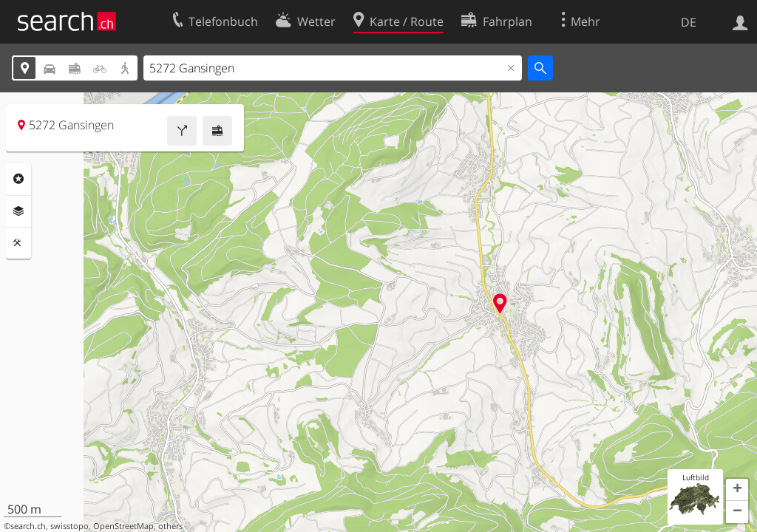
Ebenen (18, 211)
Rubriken (18, 179)
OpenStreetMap (123, 526)
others (170, 526)
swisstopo (69, 526)
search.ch (28, 526)
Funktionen (18, 243)
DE (689, 22)
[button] (737, 490)
